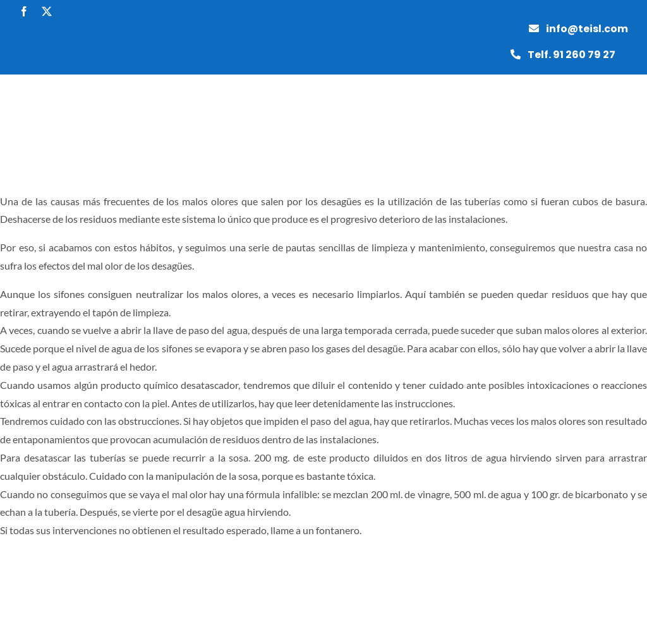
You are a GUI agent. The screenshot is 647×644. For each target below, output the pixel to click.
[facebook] (24, 11)
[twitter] (47, 11)
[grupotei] (44, 79)
